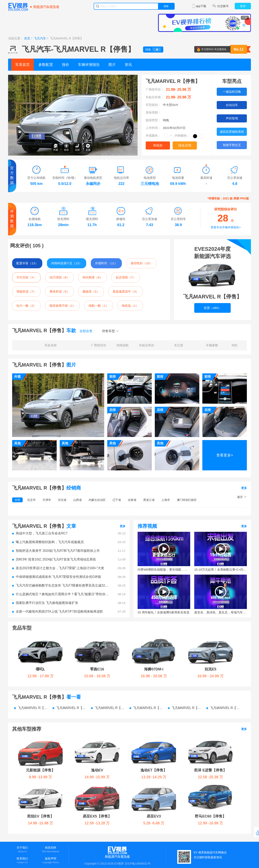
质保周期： (153, 112)
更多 (244, 488)
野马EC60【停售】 (210, 816)
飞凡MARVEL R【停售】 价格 (70, 708)
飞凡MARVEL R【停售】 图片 (108, 708)
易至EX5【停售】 (97, 816)
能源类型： (153, 120)
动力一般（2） (26, 306)
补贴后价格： (155, 97)
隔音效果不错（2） (63, 306)
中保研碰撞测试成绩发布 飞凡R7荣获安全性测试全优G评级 (57, 577)
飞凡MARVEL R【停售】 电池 (224, 708)
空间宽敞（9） (26, 277)
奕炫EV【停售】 (40, 816)
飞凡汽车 (40, 38)
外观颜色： (153, 135)
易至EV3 (154, 816)
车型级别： (153, 105)
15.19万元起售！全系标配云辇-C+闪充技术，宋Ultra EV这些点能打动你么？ (221, 569)
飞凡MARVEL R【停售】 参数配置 (31, 708)
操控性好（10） (142, 263)
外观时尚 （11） (106, 263)
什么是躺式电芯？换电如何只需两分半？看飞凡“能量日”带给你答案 (61, 594)
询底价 (158, 145)
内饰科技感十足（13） (67, 263)
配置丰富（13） (27, 263)
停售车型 (108, 331)
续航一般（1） (99, 306)
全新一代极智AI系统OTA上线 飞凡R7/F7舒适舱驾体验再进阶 (58, 611)
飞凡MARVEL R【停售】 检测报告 (185, 708)
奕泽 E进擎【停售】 (210, 770)
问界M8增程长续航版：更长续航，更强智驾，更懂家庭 (164, 569)
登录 (243, 6)
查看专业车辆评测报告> (226, 227)
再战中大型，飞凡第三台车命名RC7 (40, 533)
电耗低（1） (130, 306)
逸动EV (97, 770)
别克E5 (210, 669)
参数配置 (46, 65)
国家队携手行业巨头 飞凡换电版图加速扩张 (45, 603)
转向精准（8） (92, 277)
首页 (27, 38)
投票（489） (212, 308)
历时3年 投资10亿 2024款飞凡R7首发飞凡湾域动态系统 (54, 559)
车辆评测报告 (89, 65)
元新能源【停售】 (40, 770)
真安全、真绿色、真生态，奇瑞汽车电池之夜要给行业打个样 (221, 612)
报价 (66, 65)
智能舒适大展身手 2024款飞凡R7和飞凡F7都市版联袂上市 (56, 551)
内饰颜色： (182, 135)
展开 (240, 497)
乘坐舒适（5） (59, 291)
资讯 (128, 65)
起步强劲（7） (126, 277)
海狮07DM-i (154, 669)
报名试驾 (185, 145)
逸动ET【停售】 (154, 770)
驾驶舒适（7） (26, 291)
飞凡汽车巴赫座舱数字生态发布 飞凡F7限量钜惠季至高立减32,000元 (61, 585)
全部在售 (86, 331)
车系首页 (22, 65)
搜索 (166, 6)
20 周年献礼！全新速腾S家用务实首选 (163, 612)
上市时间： (153, 128)
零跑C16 (97, 669)
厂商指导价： (155, 89)
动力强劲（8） (59, 277)
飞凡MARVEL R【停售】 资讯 (147, 708)
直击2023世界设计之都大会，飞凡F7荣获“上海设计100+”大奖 (58, 568)
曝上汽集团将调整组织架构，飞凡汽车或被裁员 (48, 542)
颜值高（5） (91, 291)
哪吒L (41, 669)
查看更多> (225, 455)
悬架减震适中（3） (126, 291)
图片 (112, 65)
